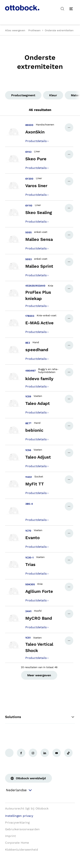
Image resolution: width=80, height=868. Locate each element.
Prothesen (34, 30)
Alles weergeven (15, 30)
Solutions (40, 717)
